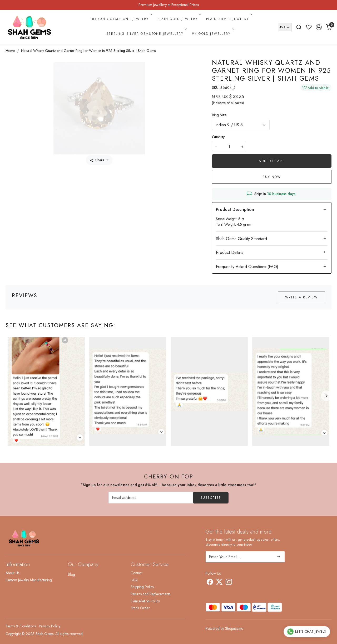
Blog (71, 574)
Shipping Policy (142, 587)
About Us (12, 573)
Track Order (140, 608)
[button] (319, 27)
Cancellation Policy (145, 601)
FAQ (134, 580)
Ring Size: (220, 115)
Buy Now (272, 177)
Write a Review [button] (301, 297)
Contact (137, 573)
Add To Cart (272, 161)
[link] (299, 27)
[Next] (326, 396)
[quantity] (229, 146)
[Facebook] (210, 583)
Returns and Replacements (150, 594)
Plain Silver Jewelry (229, 19)
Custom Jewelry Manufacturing (29, 580)
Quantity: (219, 137)
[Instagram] (229, 583)
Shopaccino (234, 628)
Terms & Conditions (21, 626)
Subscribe (211, 498)
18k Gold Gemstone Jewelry (121, 19)
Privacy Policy (50, 626)
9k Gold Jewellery (212, 34)
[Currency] (285, 27)
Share (97, 160)
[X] (219, 583)
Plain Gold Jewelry (179, 19)
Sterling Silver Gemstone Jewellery (146, 34)
